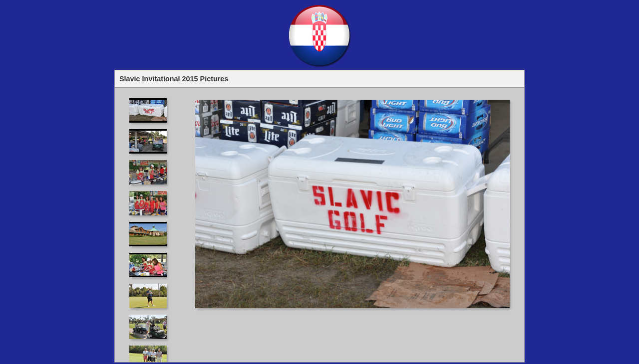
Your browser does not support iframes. (151, 225)
